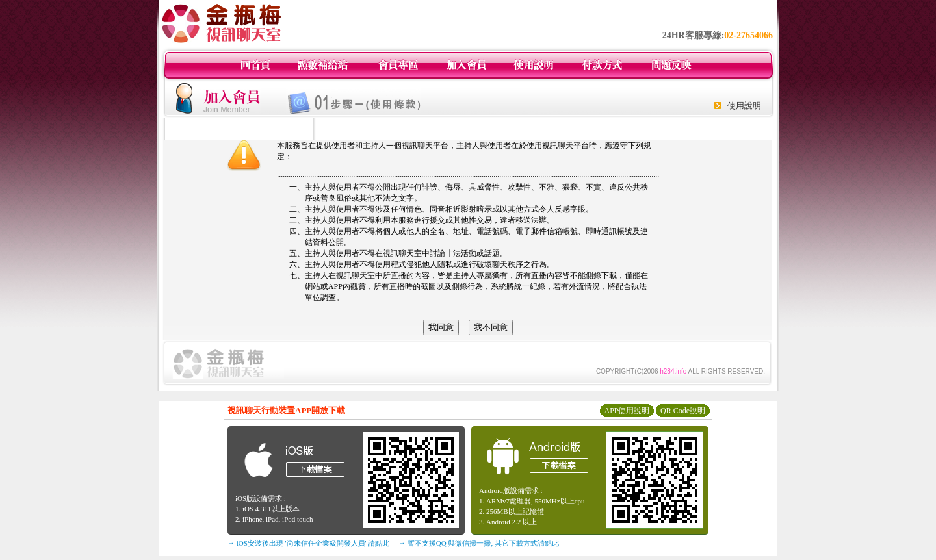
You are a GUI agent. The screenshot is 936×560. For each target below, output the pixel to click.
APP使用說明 (627, 411)
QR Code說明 (683, 411)
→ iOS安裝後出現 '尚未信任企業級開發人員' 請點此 (308, 543)
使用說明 (744, 106)
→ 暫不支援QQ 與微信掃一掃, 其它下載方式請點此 (479, 543)
